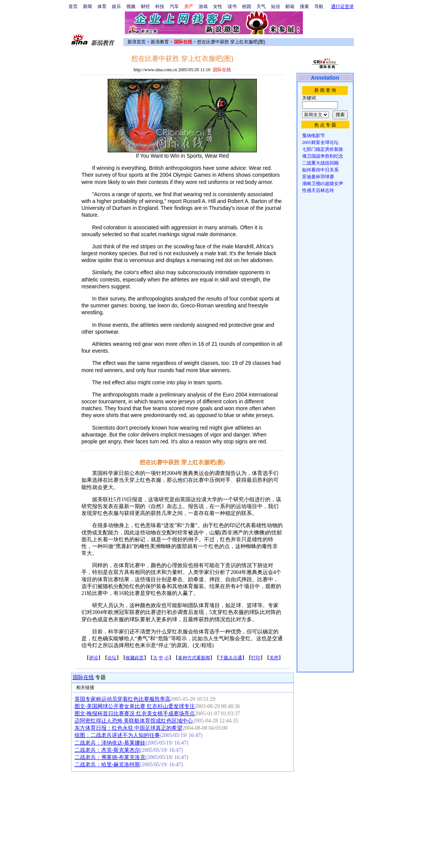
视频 (131, 6)
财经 (145, 6)
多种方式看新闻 (194, 658)
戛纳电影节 (314, 136)
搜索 (304, 6)
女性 (218, 6)
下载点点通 (231, 658)
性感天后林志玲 (318, 190)
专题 (100, 677)
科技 (160, 6)
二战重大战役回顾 (320, 163)
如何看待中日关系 (320, 170)
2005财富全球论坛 (320, 142)
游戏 (203, 6)
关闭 (274, 658)
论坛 (112, 658)
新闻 (88, 6)
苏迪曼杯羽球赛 (318, 177)
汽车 (174, 6)
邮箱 (290, 6)
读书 (232, 6)
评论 (94, 658)
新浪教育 (160, 42)
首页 (73, 6)
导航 (319, 6)
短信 (275, 6)
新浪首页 (137, 42)
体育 (102, 6)
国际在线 (83, 677)
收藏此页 (135, 658)
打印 (256, 658)
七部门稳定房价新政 (323, 149)
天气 (261, 6)
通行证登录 (342, 6)
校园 (247, 6)
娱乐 (116, 6)
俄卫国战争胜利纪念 (323, 156)
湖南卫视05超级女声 (323, 184)
